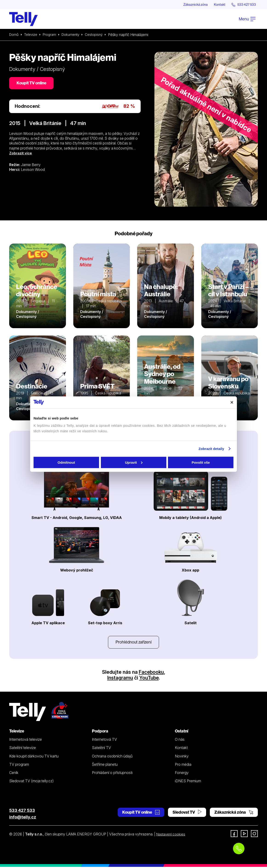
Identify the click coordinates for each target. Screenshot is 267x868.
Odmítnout (66, 462)
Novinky (182, 757)
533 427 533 (22, 811)
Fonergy (182, 774)
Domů (14, 35)
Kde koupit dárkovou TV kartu (34, 757)
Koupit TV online (32, 84)
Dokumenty (73, 35)
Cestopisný (98, 35)
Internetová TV (104, 740)
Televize (32, 35)
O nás (180, 740)
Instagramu (120, 679)
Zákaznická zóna (191, 5)
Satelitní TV (101, 749)
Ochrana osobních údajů (112, 757)
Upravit (134, 462)
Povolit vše (201, 462)
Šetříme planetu (105, 765)
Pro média (183, 765)
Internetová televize (26, 740)
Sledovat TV (187, 813)
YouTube (149, 679)
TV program (19, 765)
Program (51, 35)
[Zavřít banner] (232, 402)
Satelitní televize (23, 749)
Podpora (100, 732)
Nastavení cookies (172, 835)
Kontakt (217, 5)
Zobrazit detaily (211, 449)
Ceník (14, 774)
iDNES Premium (188, 782)
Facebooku (151, 673)
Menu (247, 19)
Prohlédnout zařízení (133, 643)
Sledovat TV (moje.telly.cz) (31, 782)
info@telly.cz (23, 818)
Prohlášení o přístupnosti (112, 774)
